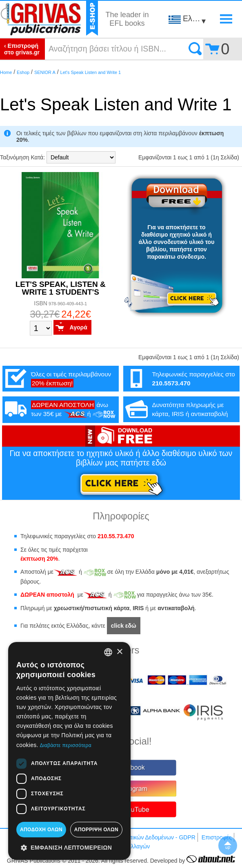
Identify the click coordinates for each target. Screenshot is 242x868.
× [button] (119, 652)
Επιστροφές (217, 837)
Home (6, 72)
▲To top (228, 846)
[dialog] (69, 751)
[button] (69, 847)
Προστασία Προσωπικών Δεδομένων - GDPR (138, 837)
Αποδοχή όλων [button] (41, 830)
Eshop (23, 72)
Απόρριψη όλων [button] (96, 830)
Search (195, 49)
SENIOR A (45, 72)
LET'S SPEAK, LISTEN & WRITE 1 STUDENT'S (61, 288)
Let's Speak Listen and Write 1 (91, 72)
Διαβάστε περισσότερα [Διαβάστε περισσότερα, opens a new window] (65, 745)
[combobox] (108, 652)
